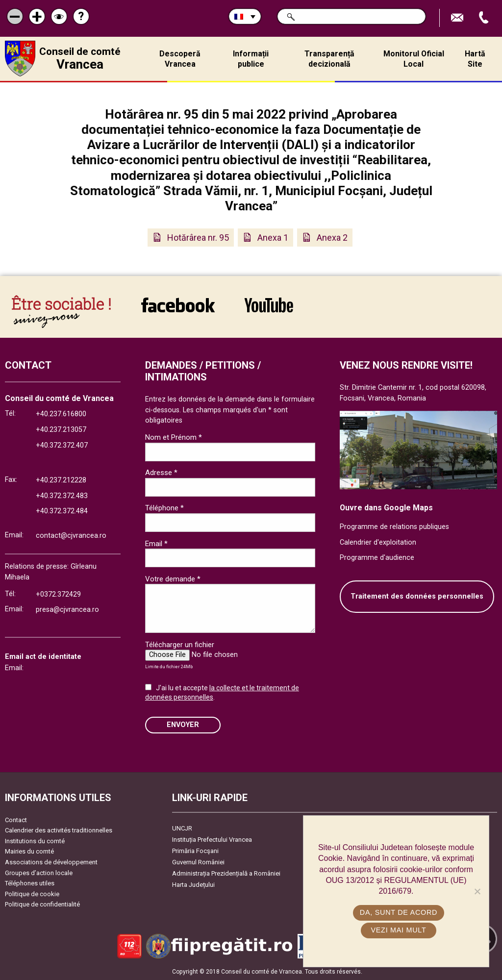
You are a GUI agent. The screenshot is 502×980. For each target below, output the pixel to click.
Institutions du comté (35, 841)
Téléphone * (164, 508)
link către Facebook (178, 305)
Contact (16, 820)
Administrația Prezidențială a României (226, 873)
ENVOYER (183, 725)
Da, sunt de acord (399, 912)
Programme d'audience (377, 558)
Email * (156, 544)
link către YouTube (269, 305)
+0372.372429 (58, 594)
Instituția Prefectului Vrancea (212, 840)
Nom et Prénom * (174, 437)
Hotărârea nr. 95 (198, 238)
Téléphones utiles (30, 883)
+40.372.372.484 (62, 511)
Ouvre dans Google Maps (386, 508)
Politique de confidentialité (42, 904)
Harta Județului (193, 885)
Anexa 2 (332, 238)
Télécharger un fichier (180, 645)
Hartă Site (475, 59)
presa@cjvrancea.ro (67, 610)
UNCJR (182, 828)
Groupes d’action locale (39, 873)
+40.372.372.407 (62, 445)
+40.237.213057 (61, 430)
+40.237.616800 (61, 414)
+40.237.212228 (61, 480)
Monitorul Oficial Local (414, 59)
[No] (477, 891)
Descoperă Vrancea (180, 59)
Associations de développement (51, 862)
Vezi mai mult (398, 930)
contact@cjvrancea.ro (71, 536)
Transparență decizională (329, 59)
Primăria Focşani (195, 851)
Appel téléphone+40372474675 (485, 18)
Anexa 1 (273, 238)
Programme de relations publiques (394, 527)
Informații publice (251, 59)
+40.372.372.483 (62, 496)
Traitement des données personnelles (417, 596)
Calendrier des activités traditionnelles (59, 830)
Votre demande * (173, 579)
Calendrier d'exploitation (378, 542)
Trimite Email (458, 18)
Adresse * (161, 473)
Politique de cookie (32, 894)
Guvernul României (198, 862)
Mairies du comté (29, 851)
